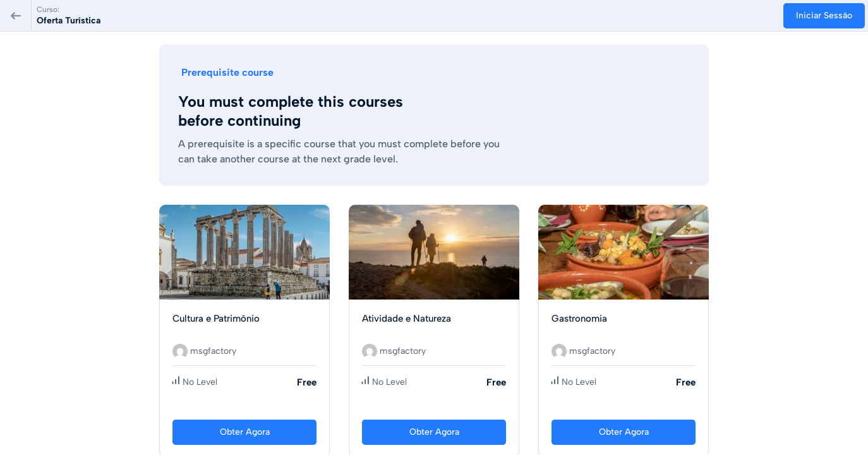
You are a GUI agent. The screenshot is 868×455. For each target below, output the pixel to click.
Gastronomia (579, 318)
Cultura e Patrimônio (216, 318)
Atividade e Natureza (407, 318)
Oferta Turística (69, 21)
